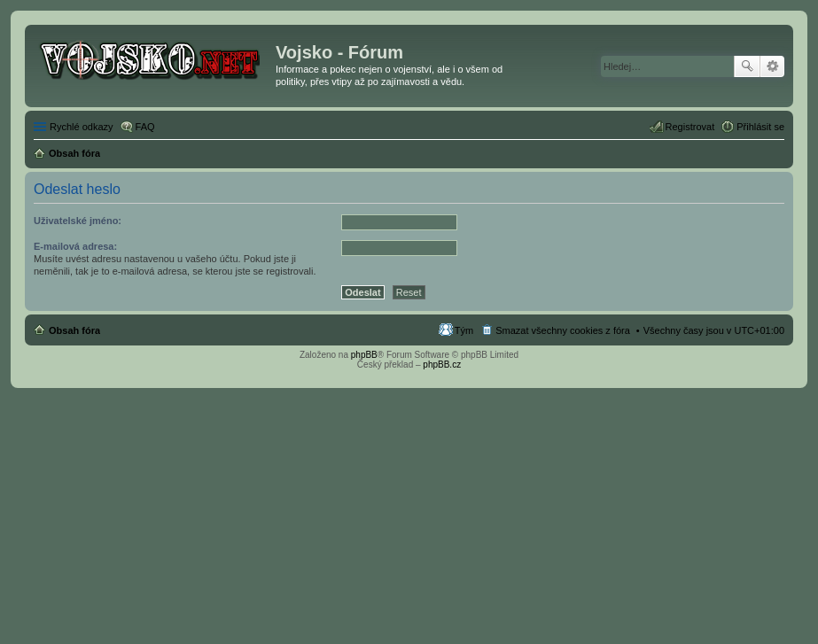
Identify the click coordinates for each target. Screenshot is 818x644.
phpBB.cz (442, 365)
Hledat (747, 66)
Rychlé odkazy (82, 127)
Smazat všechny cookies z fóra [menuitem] (563, 330)
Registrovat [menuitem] (690, 127)
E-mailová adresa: (75, 246)
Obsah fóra (74, 330)
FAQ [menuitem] (145, 127)
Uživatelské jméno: (78, 221)
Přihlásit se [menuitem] (760, 127)
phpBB (364, 355)
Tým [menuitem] (464, 330)
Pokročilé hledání (772, 66)
